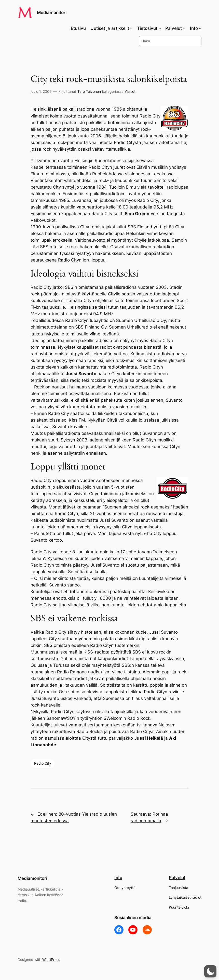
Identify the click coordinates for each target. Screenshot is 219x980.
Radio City (43, 763)
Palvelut (177, 878)
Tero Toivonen (89, 91)
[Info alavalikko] (200, 28)
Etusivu (78, 28)
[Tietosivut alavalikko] (160, 28)
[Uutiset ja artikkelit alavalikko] (131, 28)
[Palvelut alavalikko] (184, 28)
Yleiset (130, 91)
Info (118, 878)
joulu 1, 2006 (41, 91)
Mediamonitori (52, 12)
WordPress (51, 959)
